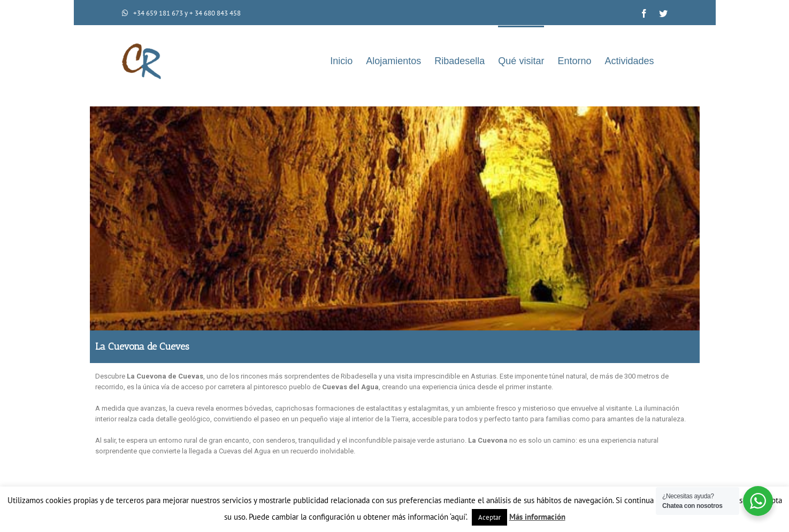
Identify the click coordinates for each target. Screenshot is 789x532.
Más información (537, 517)
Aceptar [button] (489, 517)
